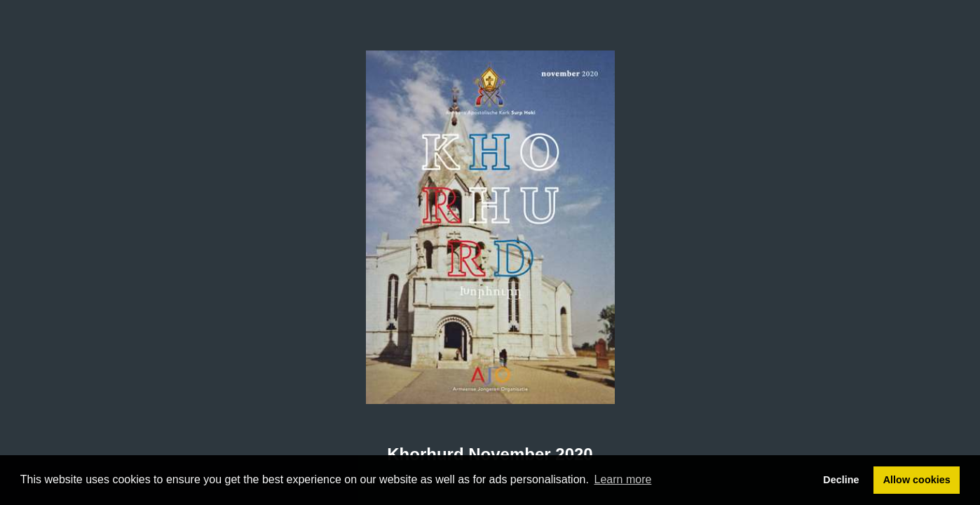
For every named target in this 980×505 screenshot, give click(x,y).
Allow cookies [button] (917, 480)
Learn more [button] (623, 479)
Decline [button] (841, 480)
